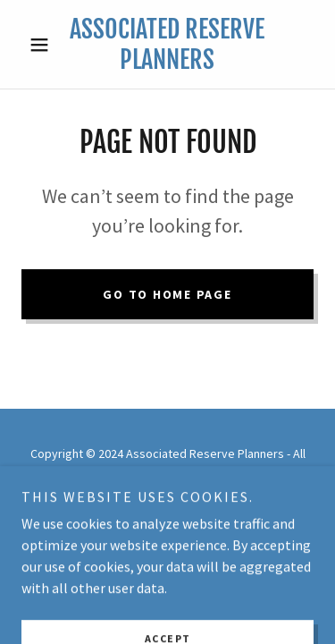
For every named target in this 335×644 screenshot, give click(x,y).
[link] (167, 44)
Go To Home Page (167, 294)
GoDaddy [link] (201, 491)
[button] (43, 45)
